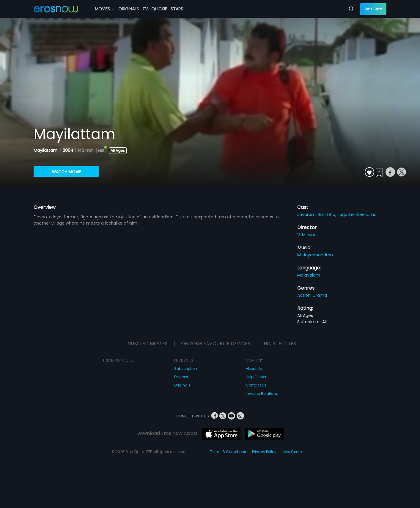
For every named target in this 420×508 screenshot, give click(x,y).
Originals (182, 385)
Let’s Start (373, 9)
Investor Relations (262, 393)
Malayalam (309, 275)
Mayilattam (46, 150)
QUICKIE (159, 9)
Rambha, (328, 214)
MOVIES (104, 9)
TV (145, 9)
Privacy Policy (264, 452)
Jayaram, (307, 214)
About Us (254, 369)
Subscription (186, 369)
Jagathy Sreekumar (358, 214)
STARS (177, 9)
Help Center (256, 377)
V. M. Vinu (307, 235)
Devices (181, 377)
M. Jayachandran (315, 255)
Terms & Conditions (228, 452)
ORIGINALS (129, 9)
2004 (68, 150)
